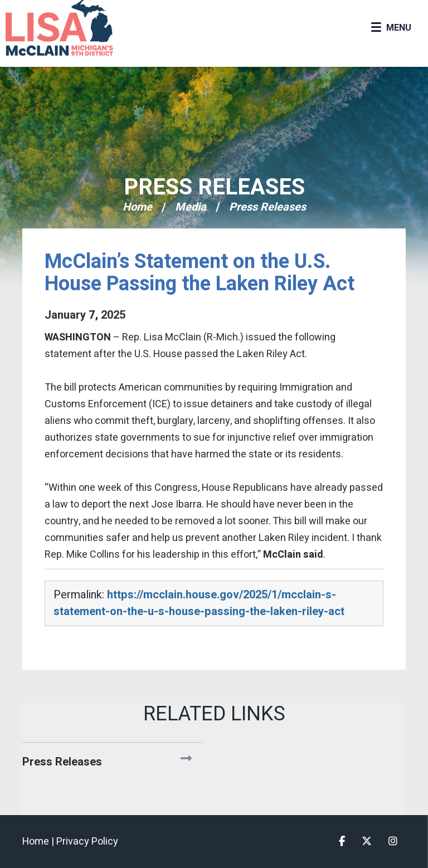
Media (191, 207)
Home (137, 207)
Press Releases (214, 187)
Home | (39, 842)
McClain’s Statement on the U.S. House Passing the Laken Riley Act (200, 273)
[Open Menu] (391, 28)
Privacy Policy (87, 842)
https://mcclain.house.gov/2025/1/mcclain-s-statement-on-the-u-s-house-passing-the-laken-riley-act (199, 603)
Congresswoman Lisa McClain (78, 28)
